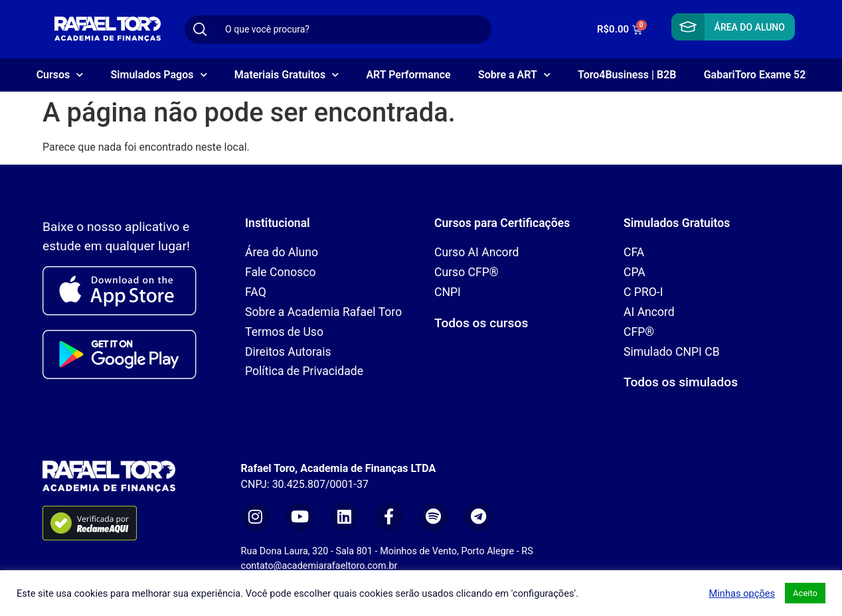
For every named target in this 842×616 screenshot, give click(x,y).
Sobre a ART (514, 75)
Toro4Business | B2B (627, 75)
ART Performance (408, 75)
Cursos (60, 75)
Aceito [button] (805, 593)
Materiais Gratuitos (287, 75)
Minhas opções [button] (742, 593)
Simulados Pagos (159, 75)
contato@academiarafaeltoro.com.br (319, 566)
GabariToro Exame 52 (755, 75)
